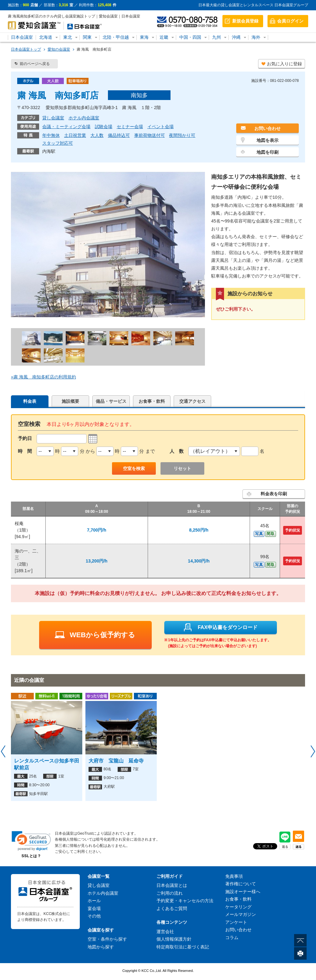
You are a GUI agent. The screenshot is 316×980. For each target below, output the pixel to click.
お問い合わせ (268, 128)
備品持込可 (119, 135)
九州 (217, 37)
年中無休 (51, 135)
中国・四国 (190, 37)
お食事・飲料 (152, 401)
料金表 (30, 401)
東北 (68, 37)
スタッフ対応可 (58, 143)
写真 (259, 534)
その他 (94, 916)
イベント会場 (161, 127)
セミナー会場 (130, 127)
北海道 (46, 37)
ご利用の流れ (170, 893)
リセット (182, 468)
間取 (271, 534)
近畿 (164, 37)
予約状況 (293, 530)
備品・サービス (111, 401)
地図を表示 (268, 140)
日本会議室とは (172, 885)
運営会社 (165, 932)
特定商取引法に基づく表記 (183, 947)
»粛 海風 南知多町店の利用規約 (43, 377)
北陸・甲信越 (116, 37)
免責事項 (234, 876)
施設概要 (70, 401)
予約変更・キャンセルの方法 (185, 901)
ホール (94, 901)
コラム (232, 937)
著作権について (241, 884)
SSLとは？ (31, 856)
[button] (31, 841)
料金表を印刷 (274, 494)
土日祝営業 (75, 135)
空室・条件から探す (107, 939)
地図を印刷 (268, 152)
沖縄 (236, 37)
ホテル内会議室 (84, 118)
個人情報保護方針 (174, 939)
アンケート (236, 922)
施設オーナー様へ (243, 892)
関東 (87, 37)
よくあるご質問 (172, 908)
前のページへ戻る (35, 64)
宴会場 (94, 908)
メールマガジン (241, 914)
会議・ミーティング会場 (66, 127)
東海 (144, 37)
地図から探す (101, 947)
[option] (47, 747)
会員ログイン (290, 21)
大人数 (97, 135)
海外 (256, 37)
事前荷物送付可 (150, 135)
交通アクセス (192, 401)
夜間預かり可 (182, 135)
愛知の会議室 (59, 49)
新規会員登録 (245, 21)
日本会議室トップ (26, 49)
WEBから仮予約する (95, 635)
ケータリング (238, 907)
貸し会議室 (53, 118)
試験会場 (104, 127)
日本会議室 (22, 37)
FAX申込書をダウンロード (220, 627)
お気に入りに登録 (284, 64)
